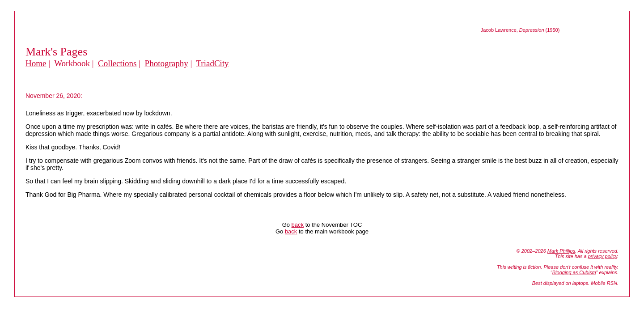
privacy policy (603, 256)
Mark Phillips (561, 251)
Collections (117, 63)
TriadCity (212, 63)
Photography (167, 63)
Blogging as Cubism (574, 272)
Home (36, 63)
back (298, 225)
